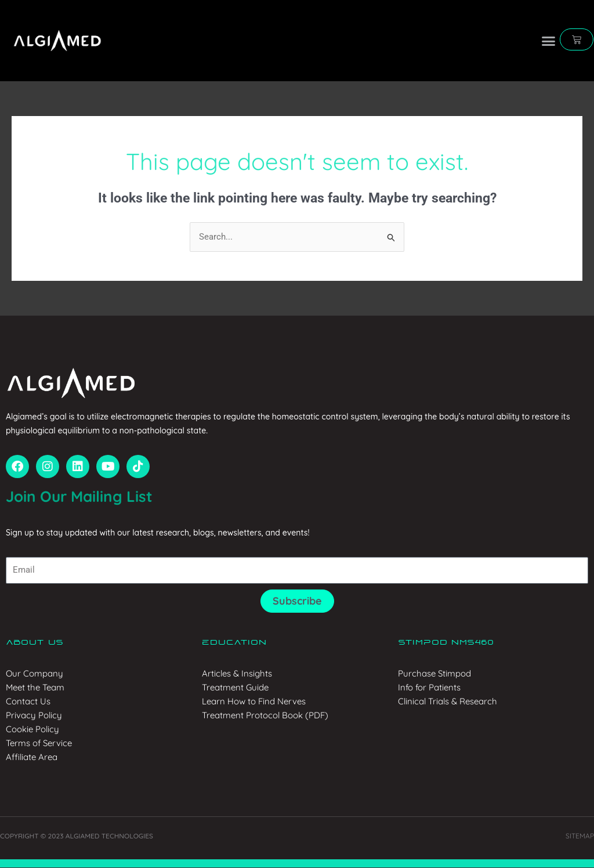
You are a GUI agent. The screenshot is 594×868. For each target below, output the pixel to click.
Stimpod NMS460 (446, 643)
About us (35, 643)
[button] (549, 41)
